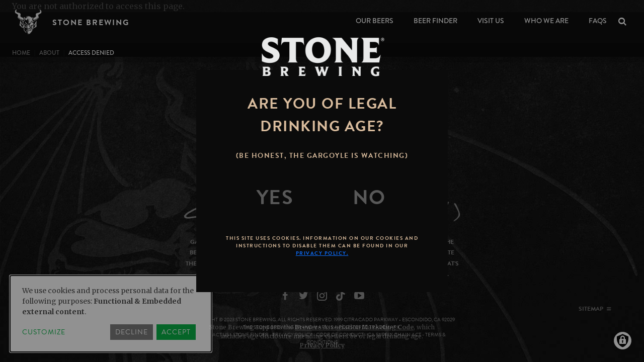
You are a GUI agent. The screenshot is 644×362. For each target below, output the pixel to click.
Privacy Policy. (322, 253)
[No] (369, 198)
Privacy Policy (322, 345)
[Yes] (275, 198)
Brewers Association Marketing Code (354, 327)
